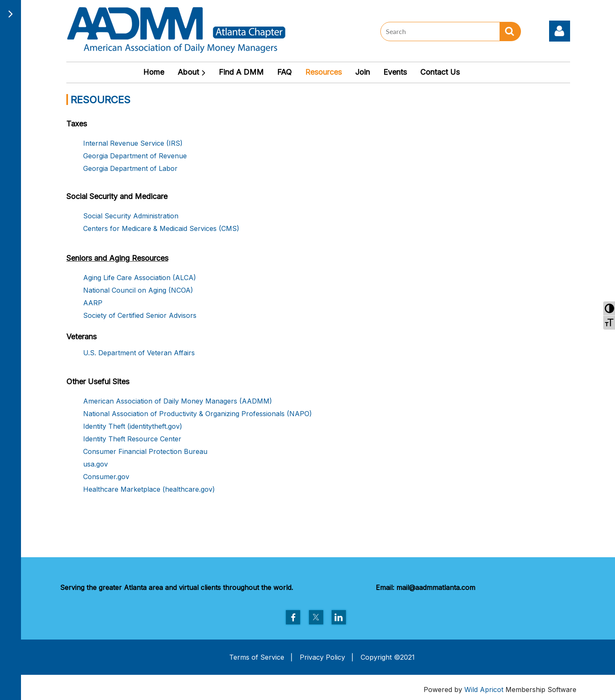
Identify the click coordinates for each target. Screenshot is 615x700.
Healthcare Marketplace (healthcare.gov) (149, 489)
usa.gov (96, 464)
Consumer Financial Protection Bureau (145, 451)
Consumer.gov (106, 477)
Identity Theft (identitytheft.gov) (133, 426)
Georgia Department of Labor (130, 168)
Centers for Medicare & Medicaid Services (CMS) (161, 228)
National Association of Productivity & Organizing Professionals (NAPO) (198, 414)
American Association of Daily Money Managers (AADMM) (178, 401)
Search (510, 31)
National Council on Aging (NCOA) (138, 290)
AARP (93, 303)
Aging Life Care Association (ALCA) (140, 278)
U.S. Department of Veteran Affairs (139, 353)
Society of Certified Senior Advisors (140, 315)
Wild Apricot (484, 690)
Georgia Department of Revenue (135, 156)
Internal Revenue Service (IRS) (133, 143)
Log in (560, 31)
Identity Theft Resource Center (132, 439)
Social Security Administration (131, 216)
